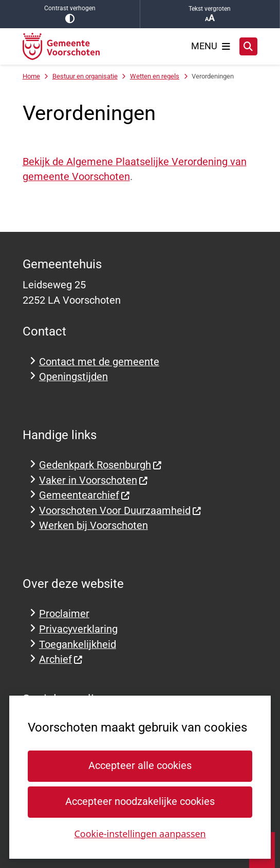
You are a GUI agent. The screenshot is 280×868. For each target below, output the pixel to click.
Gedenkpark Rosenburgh (101, 465)
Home (31, 76)
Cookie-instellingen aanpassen (140, 833)
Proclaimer (64, 614)
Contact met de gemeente (99, 362)
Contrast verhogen (70, 14)
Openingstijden (73, 377)
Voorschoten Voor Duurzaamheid (120, 511)
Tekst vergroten (210, 14)
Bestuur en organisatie (85, 76)
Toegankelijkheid (78, 645)
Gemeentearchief (85, 495)
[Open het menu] (211, 46)
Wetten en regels (155, 76)
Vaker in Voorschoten (94, 480)
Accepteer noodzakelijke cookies (140, 802)
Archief (61, 659)
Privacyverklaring (78, 629)
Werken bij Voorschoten (94, 526)
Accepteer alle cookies (140, 766)
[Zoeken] (249, 46)
